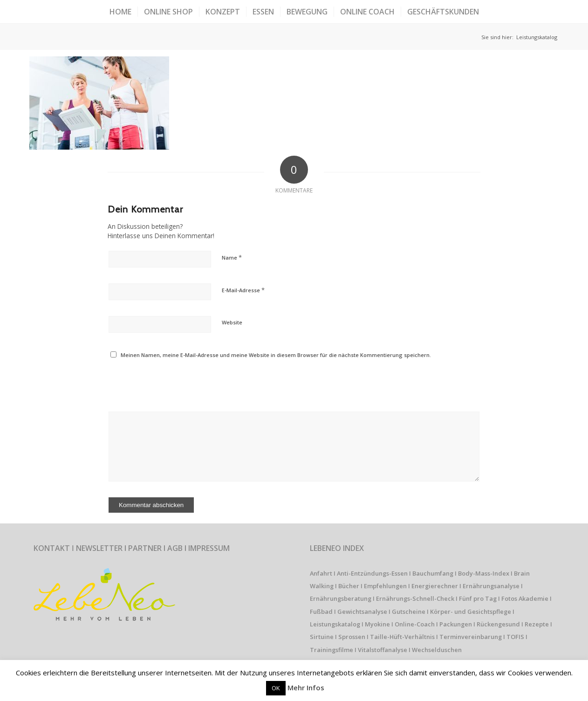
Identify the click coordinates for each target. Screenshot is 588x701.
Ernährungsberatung (341, 598)
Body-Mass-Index (484, 573)
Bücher (349, 586)
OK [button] (276, 688)
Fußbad (321, 612)
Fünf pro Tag (478, 598)
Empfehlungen (385, 586)
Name (232, 257)
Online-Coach (415, 624)
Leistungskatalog (335, 624)
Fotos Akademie (525, 598)
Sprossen (352, 637)
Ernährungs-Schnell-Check (415, 598)
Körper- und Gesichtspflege (471, 612)
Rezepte (537, 624)
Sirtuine (322, 637)
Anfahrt (321, 573)
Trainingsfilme (332, 650)
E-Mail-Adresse (243, 290)
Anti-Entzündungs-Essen (372, 573)
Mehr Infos (306, 687)
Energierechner (435, 586)
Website (232, 322)
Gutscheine (409, 612)
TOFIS (515, 637)
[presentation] (171, 383)
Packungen (456, 624)
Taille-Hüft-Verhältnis (402, 637)
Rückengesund (498, 624)
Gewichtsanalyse (362, 612)
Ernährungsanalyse (491, 586)
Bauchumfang (433, 573)
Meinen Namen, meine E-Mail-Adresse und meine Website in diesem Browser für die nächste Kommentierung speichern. (276, 355)
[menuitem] (120, 12)
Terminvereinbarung (471, 637)
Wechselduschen (437, 650)
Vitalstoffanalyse (383, 650)
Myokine (377, 624)
